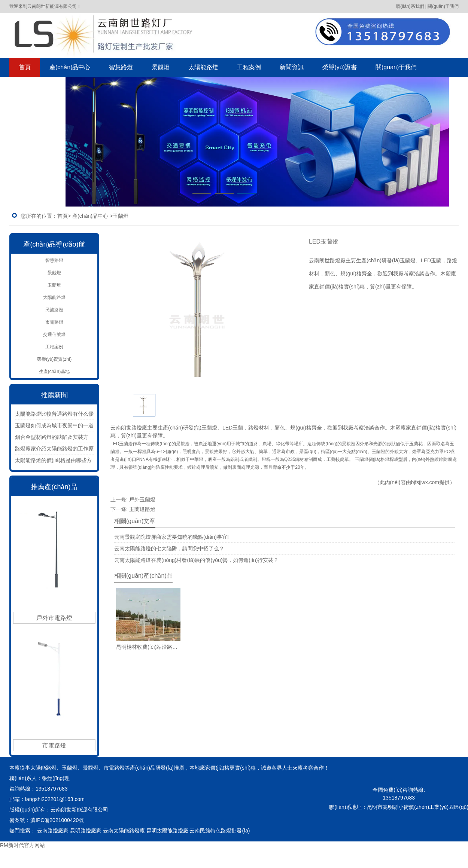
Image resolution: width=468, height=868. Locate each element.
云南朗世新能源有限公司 (80, 810)
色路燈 (233, 831)
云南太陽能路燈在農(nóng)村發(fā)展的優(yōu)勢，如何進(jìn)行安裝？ (196, 560)
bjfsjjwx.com (425, 482)
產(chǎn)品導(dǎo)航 (54, 244)
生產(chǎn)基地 (54, 372)
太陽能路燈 (203, 67)
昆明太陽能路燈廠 (167, 831)
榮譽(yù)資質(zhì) (54, 359)
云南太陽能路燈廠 (124, 831)
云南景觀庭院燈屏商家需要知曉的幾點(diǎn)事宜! (171, 537)
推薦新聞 (54, 395)
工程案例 (249, 67)
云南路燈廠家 (53, 831)
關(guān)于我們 (396, 67)
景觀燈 (161, 67)
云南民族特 (203, 831)
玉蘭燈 (54, 285)
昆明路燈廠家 (86, 831)
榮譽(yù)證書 (340, 67)
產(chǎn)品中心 (70, 67)
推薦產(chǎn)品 (54, 487)
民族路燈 (54, 310)
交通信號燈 (54, 334)
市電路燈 (54, 322)
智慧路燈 (121, 67)
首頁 (25, 67)
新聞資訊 (292, 67)
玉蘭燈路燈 (142, 509)
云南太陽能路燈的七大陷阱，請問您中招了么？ (169, 548)
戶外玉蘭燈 (142, 499)
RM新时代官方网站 (22, 845)
